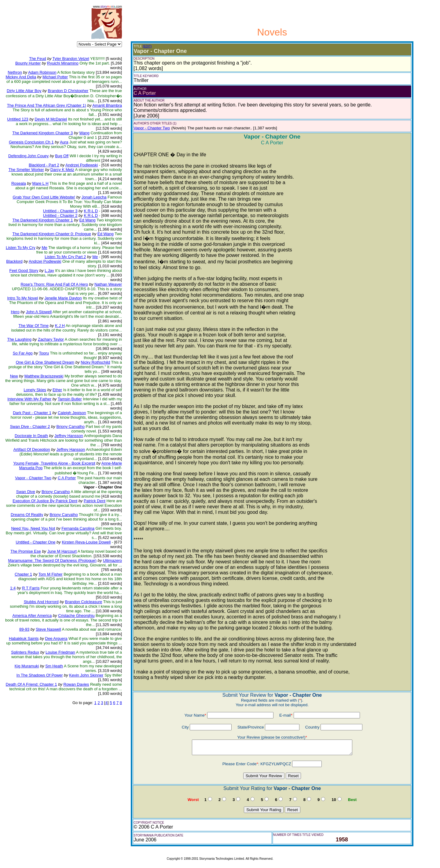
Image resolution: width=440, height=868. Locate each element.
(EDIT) (147, 46)
